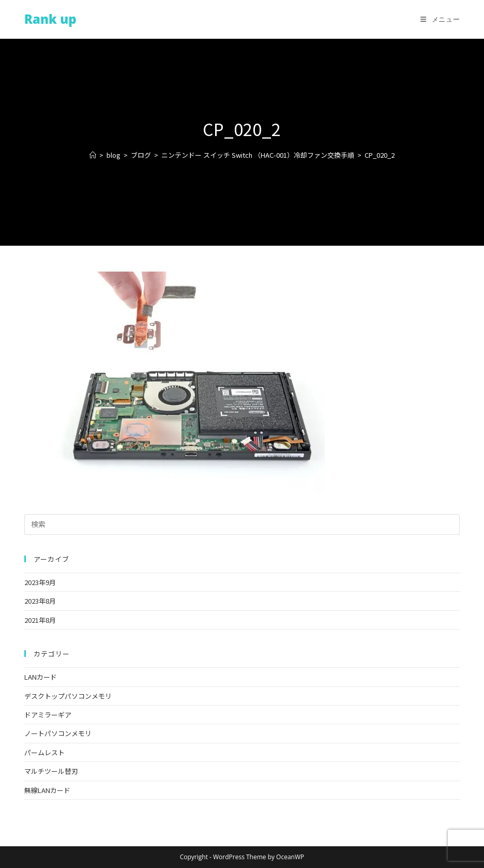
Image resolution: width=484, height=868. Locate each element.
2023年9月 (40, 582)
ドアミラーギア (48, 715)
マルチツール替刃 (51, 771)
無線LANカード (47, 790)
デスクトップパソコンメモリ (68, 696)
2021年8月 (40, 620)
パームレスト (44, 752)
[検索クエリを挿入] (242, 525)
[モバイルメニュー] (440, 19)
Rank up (50, 19)
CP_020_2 (380, 155)
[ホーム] (93, 155)
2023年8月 (40, 601)
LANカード (41, 677)
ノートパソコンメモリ (58, 733)
